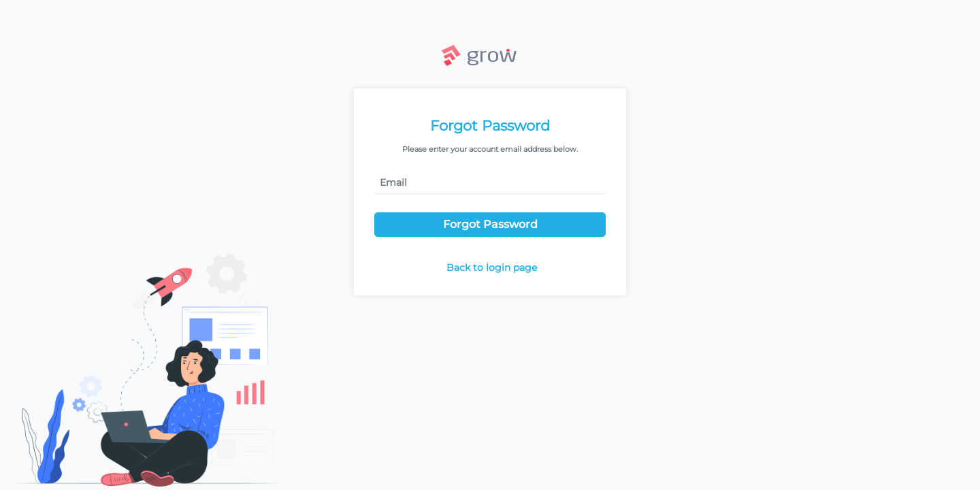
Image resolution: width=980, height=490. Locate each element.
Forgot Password (490, 224)
